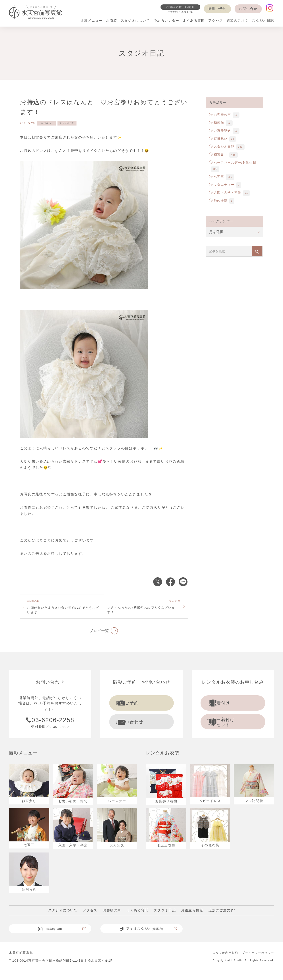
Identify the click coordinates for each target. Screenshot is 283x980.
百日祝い (46, 123)
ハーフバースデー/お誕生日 (233, 162)
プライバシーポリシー (257, 961)
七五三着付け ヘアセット (229, 726)
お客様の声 (220, 115)
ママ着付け (227, 704)
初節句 (217, 123)
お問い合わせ (138, 725)
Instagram (62, 937)
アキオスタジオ (148, 937)
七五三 (217, 177)
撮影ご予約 (217, 9)
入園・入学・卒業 (225, 193)
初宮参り (218, 155)
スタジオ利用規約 (222, 961)
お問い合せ (248, 9)
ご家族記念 (220, 131)
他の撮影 (218, 201)
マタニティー (222, 185)
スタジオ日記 (67, 123)
